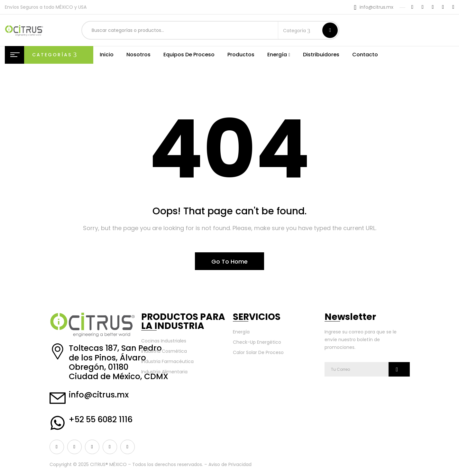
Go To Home (229, 261)
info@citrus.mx (376, 7)
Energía (241, 332)
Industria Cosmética (164, 351)
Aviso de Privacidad (230, 464)
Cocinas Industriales (164, 341)
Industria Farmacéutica (167, 361)
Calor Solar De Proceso (258, 352)
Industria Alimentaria (164, 372)
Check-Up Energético (257, 342)
